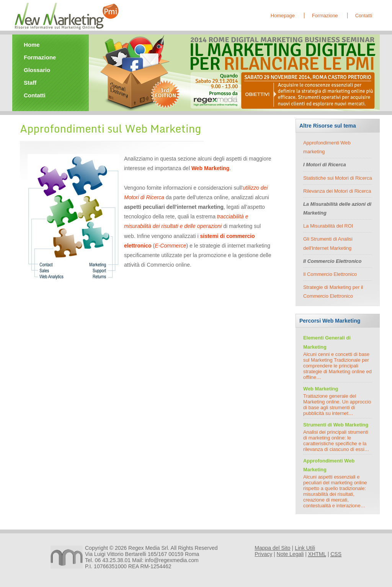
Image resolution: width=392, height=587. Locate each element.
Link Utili (305, 548)
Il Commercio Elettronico (330, 274)
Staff (30, 83)
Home (32, 45)
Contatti (364, 16)
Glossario (37, 70)
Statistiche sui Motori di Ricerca (338, 178)
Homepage (283, 16)
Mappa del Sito (272, 548)
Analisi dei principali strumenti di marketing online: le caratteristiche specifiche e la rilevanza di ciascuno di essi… (336, 441)
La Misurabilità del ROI (328, 226)
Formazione (325, 16)
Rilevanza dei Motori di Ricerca (337, 191)
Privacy (263, 554)
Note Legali (290, 554)
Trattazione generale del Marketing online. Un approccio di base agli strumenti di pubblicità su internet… (337, 405)
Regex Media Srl (148, 548)
